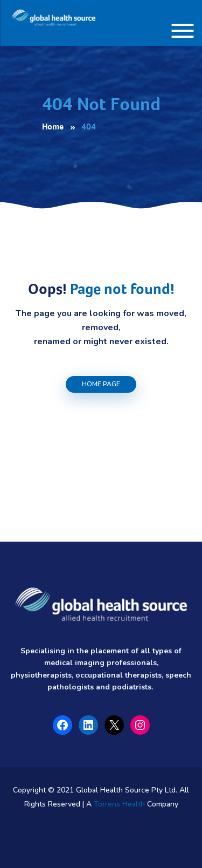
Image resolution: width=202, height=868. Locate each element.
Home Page (101, 384)
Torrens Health (119, 804)
